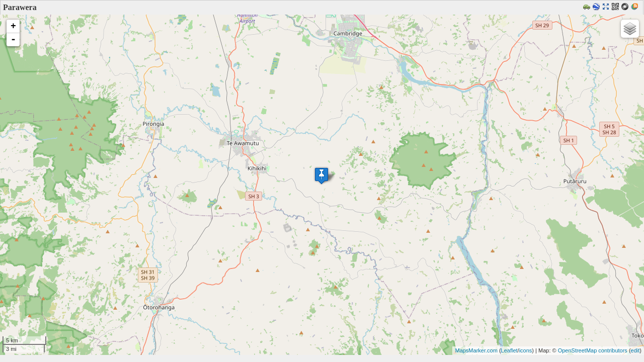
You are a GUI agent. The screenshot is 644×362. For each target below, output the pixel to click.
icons (526, 350)
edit (635, 350)
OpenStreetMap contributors (593, 350)
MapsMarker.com (476, 350)
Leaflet (509, 350)
